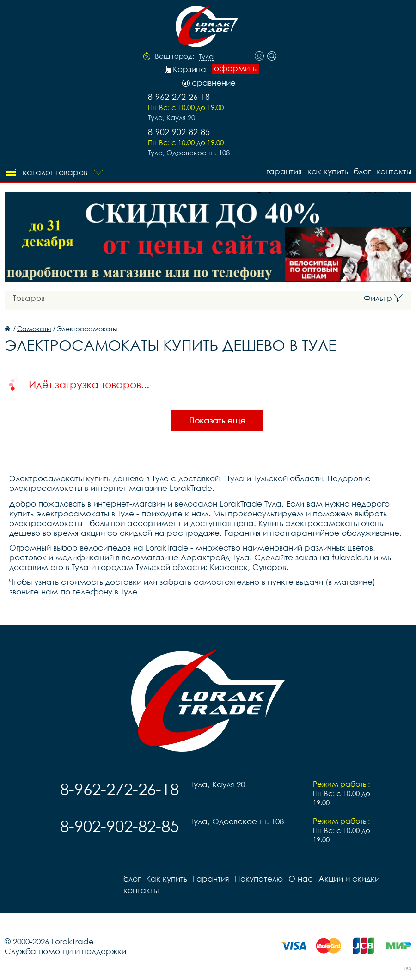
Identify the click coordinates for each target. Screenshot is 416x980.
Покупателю (259, 879)
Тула (206, 57)
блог (362, 171)
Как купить (328, 171)
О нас (301, 879)
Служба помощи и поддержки (65, 951)
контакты (394, 171)
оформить (235, 68)
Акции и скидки (349, 879)
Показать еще (217, 420)
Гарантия (284, 171)
